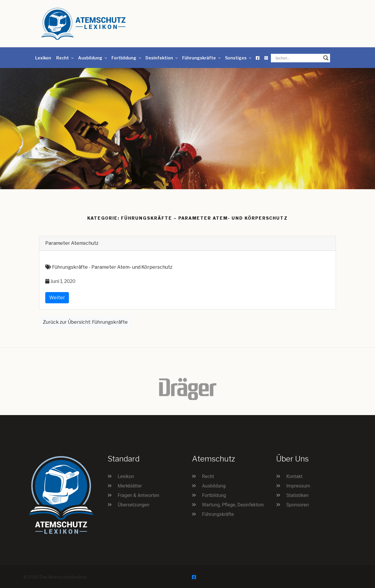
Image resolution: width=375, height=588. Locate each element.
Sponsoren (298, 505)
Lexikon (43, 58)
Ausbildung (93, 58)
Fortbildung (127, 58)
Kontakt (294, 476)
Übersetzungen (134, 505)
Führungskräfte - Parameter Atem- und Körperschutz (112, 267)
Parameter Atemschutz (72, 243)
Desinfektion (162, 58)
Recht (65, 58)
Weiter (57, 298)
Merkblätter (130, 486)
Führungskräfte (202, 58)
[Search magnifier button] (326, 58)
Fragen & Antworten (139, 495)
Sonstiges (239, 58)
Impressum (298, 486)
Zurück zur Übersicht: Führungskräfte (85, 322)
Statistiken (297, 495)
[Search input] (298, 58)
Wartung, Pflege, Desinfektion (233, 505)
